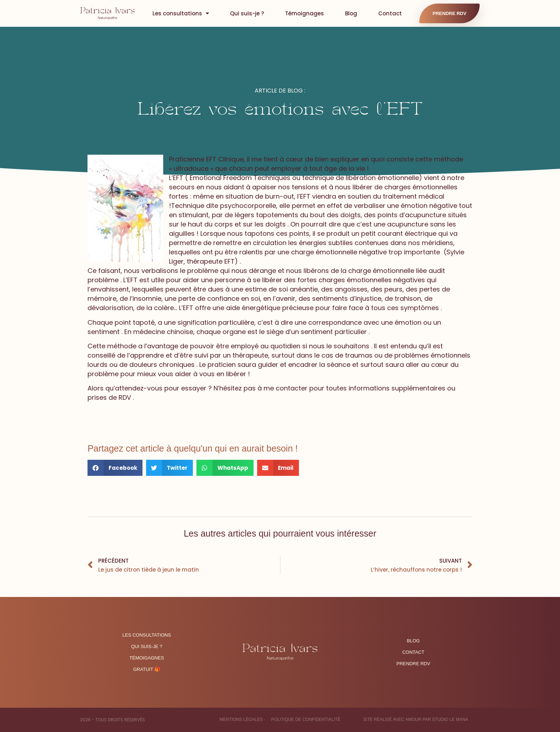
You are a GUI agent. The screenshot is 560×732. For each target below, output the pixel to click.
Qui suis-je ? (247, 13)
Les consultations (181, 13)
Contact (390, 13)
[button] (115, 468)
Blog (351, 13)
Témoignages (304, 13)
